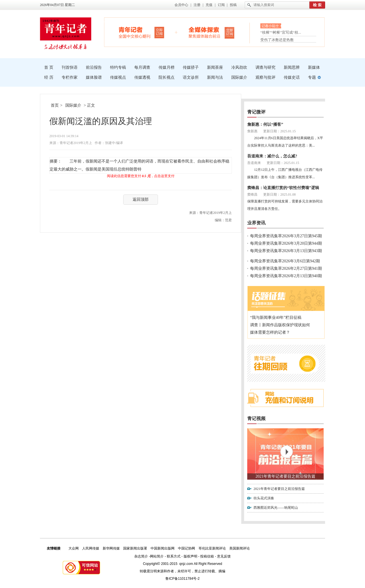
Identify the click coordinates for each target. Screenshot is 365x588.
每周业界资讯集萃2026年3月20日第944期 (286, 243)
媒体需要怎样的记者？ (270, 332)
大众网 (74, 548)
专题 (312, 77)
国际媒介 (239, 77)
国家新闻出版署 (135, 548)
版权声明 (190, 556)
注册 (197, 5)
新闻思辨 (292, 67)
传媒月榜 (167, 67)
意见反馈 (224, 556)
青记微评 (256, 112)
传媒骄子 (191, 67)
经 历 (49, 77)
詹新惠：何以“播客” (265, 124)
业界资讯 (256, 223)
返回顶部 (141, 199)
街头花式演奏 (264, 498)
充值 (209, 5)
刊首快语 (70, 67)
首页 (55, 105)
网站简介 (157, 556)
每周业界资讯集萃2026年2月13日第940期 (286, 276)
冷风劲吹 (239, 67)
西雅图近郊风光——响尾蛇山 (276, 508)
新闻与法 (215, 77)
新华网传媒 (111, 548)
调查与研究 (265, 67)
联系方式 (174, 556)
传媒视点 (118, 77)
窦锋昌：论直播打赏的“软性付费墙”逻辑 (283, 188)
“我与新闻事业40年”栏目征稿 (276, 318)
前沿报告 (94, 67)
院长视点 (167, 77)
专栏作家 (70, 77)
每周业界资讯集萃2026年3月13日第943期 (286, 251)
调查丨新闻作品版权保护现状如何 (280, 325)
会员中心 (181, 5)
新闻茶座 (215, 67)
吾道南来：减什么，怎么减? (272, 156)
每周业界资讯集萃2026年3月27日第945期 (286, 236)
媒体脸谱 (94, 77)
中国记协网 (186, 548)
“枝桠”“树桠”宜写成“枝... (281, 33)
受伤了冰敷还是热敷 (277, 40)
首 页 (49, 67)
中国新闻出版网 (163, 548)
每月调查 (142, 67)
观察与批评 (265, 77)
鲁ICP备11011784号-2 (182, 579)
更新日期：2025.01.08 (279, 194)
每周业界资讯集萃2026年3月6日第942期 (285, 261)
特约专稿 (118, 67)
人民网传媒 (91, 548)
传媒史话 (292, 77)
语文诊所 (191, 77)
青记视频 (256, 418)
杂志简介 (141, 556)
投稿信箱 (207, 556)
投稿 (233, 5)
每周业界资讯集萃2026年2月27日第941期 (286, 268)
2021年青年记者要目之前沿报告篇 (285, 476)
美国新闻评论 (240, 548)
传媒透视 (142, 77)
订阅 (221, 5)
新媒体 (314, 67)
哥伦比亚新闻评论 (212, 548)
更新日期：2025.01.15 (279, 131)
